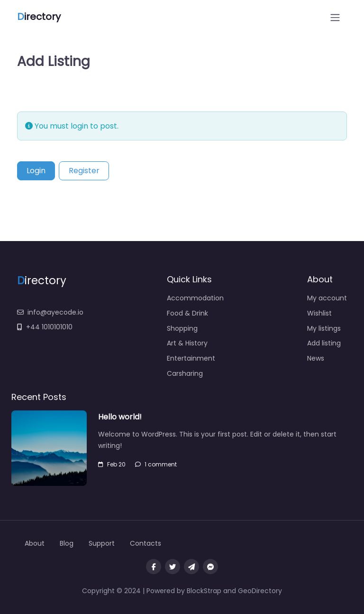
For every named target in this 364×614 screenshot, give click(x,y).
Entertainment (191, 358)
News (316, 358)
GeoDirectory (260, 591)
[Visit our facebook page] (154, 567)
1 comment (156, 464)
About (35, 543)
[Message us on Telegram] (191, 567)
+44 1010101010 (45, 327)
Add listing (324, 343)
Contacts (146, 543)
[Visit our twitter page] (173, 567)
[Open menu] (335, 18)
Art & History (187, 343)
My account (327, 298)
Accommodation (195, 298)
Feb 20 (112, 464)
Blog (67, 543)
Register (84, 171)
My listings (324, 328)
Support (102, 543)
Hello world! (120, 417)
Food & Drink (187, 313)
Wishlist (319, 313)
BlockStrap (205, 591)
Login (36, 171)
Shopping (182, 328)
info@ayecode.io (50, 312)
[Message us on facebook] (210, 567)
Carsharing (185, 373)
